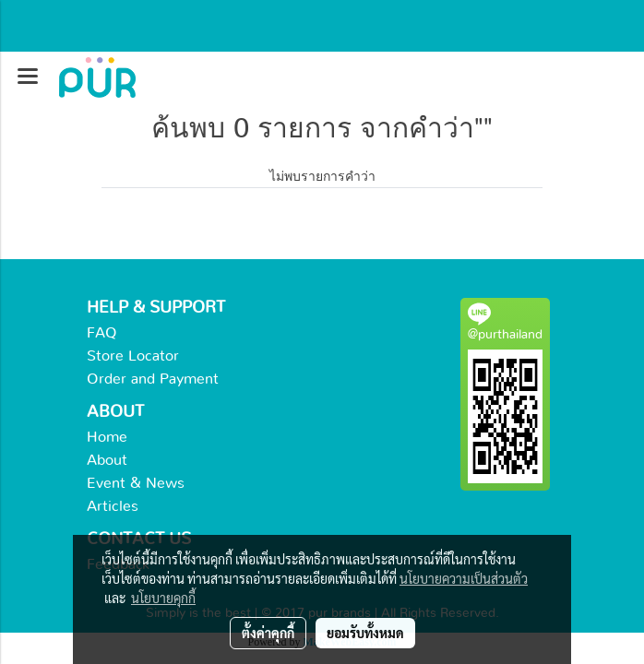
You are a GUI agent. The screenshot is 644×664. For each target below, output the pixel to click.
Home (107, 437)
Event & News (136, 483)
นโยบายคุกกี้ (163, 598)
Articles (113, 506)
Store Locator (133, 356)
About (107, 460)
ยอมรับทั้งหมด (365, 633)
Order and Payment (153, 379)
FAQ (102, 333)
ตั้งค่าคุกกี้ (268, 633)
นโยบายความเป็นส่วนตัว (464, 578)
